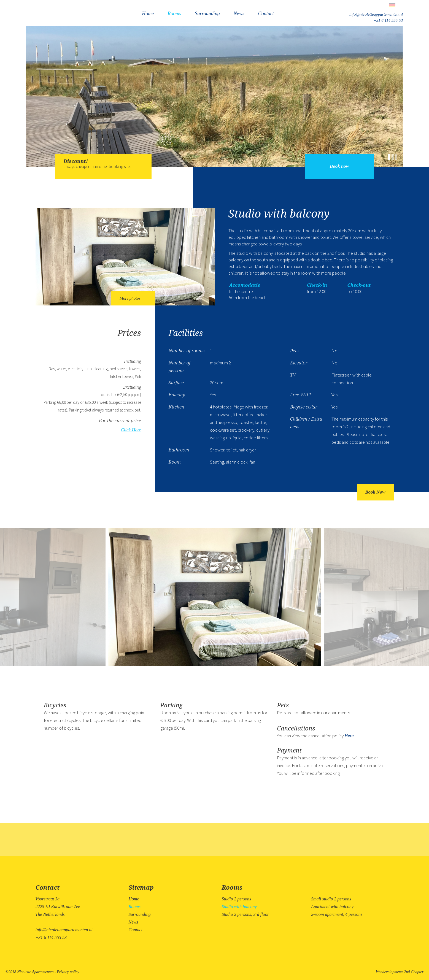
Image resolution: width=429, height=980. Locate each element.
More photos (133, 298)
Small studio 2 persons (331, 899)
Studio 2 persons (237, 899)
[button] (390, 156)
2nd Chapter (414, 972)
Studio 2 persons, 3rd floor (245, 914)
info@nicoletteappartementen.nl (376, 14)
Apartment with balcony (332, 907)
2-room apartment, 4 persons (337, 914)
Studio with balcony (239, 907)
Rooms (174, 13)
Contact (266, 13)
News (239, 13)
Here (349, 736)
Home (148, 13)
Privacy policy (68, 972)
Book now (339, 166)
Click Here (131, 430)
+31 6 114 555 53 (388, 20)
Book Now (375, 492)
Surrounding (207, 13)
